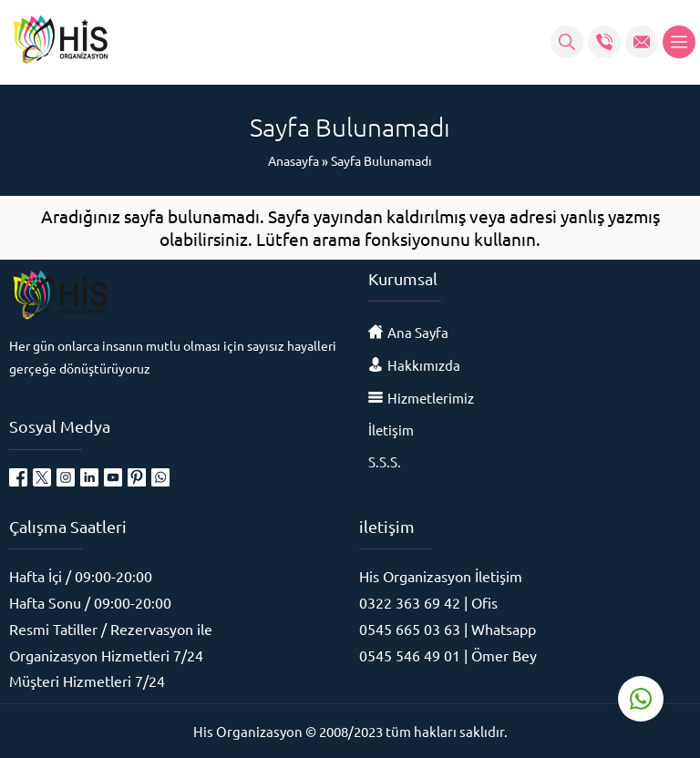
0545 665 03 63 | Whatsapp (448, 629)
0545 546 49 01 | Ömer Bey (448, 655)
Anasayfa (293, 160)
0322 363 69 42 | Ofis (428, 602)
